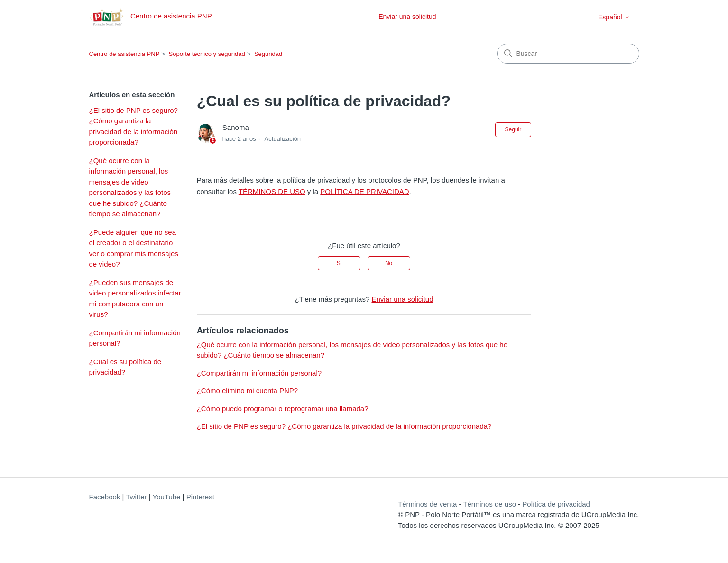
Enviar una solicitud (407, 17)
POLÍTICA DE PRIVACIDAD (364, 191)
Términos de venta (427, 504)
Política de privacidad (556, 504)
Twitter (136, 497)
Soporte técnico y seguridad (207, 54)
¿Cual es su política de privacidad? (125, 367)
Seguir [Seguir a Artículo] (513, 129)
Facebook (105, 497)
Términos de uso (489, 504)
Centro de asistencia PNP (124, 54)
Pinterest (200, 497)
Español (614, 17)
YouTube (167, 497)
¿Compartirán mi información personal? (135, 338)
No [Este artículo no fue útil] (389, 263)
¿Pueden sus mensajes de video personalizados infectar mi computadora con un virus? (135, 299)
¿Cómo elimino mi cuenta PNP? (247, 391)
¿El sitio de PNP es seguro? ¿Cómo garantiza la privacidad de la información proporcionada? (134, 126)
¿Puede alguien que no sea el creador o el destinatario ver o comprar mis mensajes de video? (134, 248)
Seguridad (268, 54)
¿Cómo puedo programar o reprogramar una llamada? (283, 409)
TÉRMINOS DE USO (272, 191)
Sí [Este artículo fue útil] (339, 263)
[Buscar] (568, 54)
